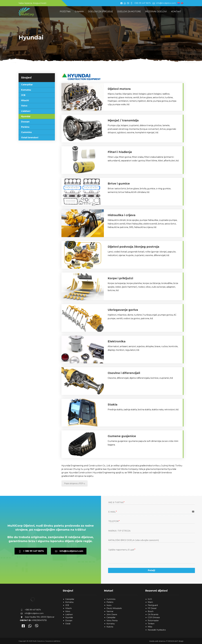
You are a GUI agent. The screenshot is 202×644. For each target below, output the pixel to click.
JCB (23, 95)
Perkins (25, 127)
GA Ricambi (153, 614)
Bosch (151, 611)
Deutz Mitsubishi (114, 608)
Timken (151, 624)
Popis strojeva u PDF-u (75, 483)
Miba (150, 627)
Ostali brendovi (30, 138)
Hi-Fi (150, 599)
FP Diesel (152, 608)
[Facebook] (23, 626)
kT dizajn (180, 641)
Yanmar (110, 611)
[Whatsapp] (30, 626)
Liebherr (26, 111)
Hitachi (25, 100)
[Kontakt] (122, 97)
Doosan (25, 122)
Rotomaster (153, 621)
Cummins (26, 132)
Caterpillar (27, 85)
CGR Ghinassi (154, 617)
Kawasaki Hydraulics (157, 630)
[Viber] (37, 626)
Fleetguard (153, 605)
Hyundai (26, 116)
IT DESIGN (170, 641)
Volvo (24, 106)
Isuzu (109, 605)
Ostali (68, 624)
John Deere (112, 614)
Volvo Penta (112, 621)
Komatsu (26, 90)
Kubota (110, 627)
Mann (150, 602)
